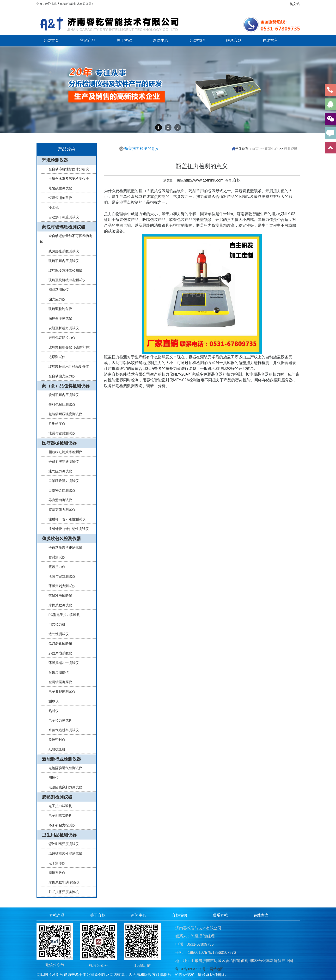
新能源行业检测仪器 (61, 759)
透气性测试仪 (57, 634)
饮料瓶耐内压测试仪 (62, 395)
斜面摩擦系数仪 (58, 653)
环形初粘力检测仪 (60, 825)
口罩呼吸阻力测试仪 (62, 481)
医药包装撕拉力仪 (60, 338)
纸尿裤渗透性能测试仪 (63, 853)
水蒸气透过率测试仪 (62, 730)
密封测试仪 (55, 557)
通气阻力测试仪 (58, 471)
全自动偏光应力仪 (60, 376)
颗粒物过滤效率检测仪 (63, 452)
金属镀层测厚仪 (58, 682)
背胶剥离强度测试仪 (62, 844)
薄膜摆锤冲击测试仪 (62, 663)
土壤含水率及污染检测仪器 (67, 179)
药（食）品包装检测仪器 (66, 386)
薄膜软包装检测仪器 (61, 539)
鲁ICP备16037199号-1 (192, 969)
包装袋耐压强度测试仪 (63, 414)
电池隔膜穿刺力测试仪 (63, 787)
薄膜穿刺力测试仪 (60, 586)
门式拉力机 (55, 624)
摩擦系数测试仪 (58, 605)
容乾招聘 (197, 40)
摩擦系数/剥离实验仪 (62, 882)
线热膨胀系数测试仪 (62, 251)
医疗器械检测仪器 (59, 443)
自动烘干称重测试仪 (62, 217)
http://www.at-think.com (204, 180)
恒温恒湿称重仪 (58, 198)
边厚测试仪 (55, 357)
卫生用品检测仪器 (59, 835)
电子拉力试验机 (58, 806)
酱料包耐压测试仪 (60, 404)
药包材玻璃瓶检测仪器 (64, 227)
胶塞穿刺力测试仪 (60, 510)
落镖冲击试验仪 (58, 596)
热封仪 (52, 711)
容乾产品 (88, 40)
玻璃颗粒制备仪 (58, 309)
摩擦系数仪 (55, 873)
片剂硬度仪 (55, 424)
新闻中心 (161, 40)
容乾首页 (51, 40)
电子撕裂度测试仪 (60, 692)
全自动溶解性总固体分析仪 (67, 169)
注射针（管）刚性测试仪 (65, 519)
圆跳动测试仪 (57, 290)
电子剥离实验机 (58, 816)
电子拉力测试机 (58, 720)
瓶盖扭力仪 (55, 567)
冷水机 (52, 207)
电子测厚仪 (55, 863)
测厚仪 (52, 701)
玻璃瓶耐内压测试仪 (62, 261)
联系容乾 (234, 40)
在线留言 (270, 40)
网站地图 (217, 969)
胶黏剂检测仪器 (57, 797)
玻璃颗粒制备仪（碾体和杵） (68, 347)
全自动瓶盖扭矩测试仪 (63, 548)
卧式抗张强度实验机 (62, 892)
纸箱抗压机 (55, 749)
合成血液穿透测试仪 (62, 462)
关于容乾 (124, 40)
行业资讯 (291, 149)
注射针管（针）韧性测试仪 (67, 529)
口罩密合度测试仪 (60, 490)
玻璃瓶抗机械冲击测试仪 (65, 280)
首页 (255, 149)
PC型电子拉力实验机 (62, 615)
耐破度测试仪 (57, 672)
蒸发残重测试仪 (58, 188)
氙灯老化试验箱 (58, 644)
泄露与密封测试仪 (60, 433)
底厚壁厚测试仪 (58, 318)
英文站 (295, 4)
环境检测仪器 (55, 160)
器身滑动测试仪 (58, 500)
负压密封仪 (55, 740)
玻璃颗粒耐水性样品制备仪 (67, 366)
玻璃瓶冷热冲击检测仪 (63, 270)
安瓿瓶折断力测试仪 (62, 328)
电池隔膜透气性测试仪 (63, 768)
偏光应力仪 (55, 299)
